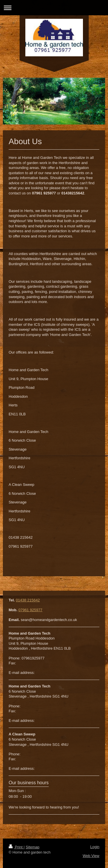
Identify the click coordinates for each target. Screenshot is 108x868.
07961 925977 (30, 610)
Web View (91, 856)
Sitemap (33, 847)
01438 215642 (28, 600)
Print (16, 847)
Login (95, 847)
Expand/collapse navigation (54, 8)
